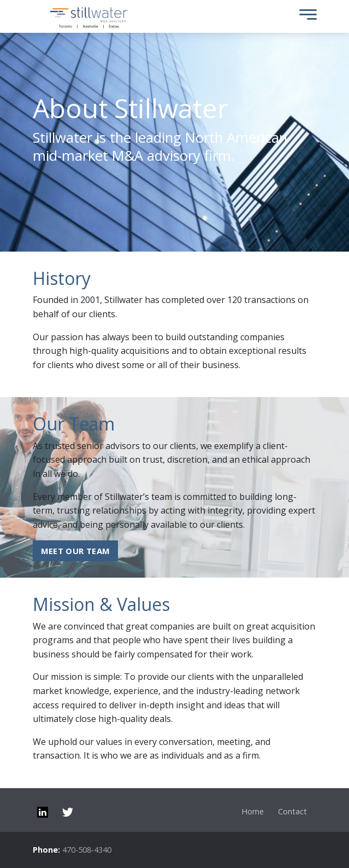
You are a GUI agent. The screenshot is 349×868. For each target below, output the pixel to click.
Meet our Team (76, 551)
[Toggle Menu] (305, 17)
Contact (292, 811)
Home (253, 811)
